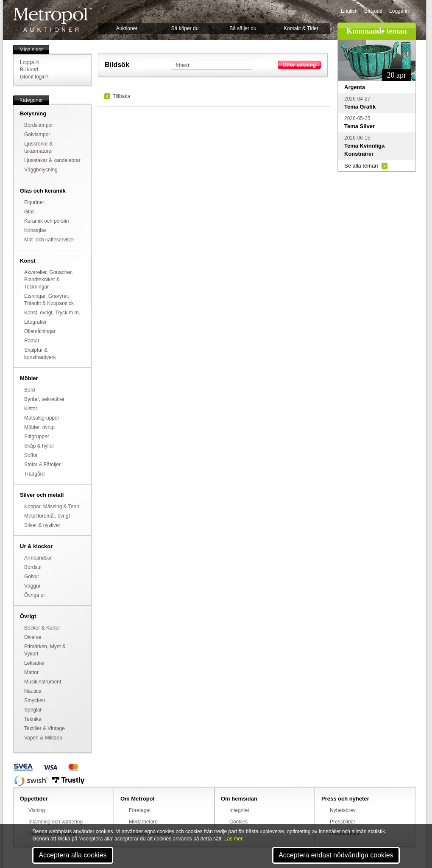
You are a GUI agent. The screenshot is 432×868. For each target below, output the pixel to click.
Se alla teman (361, 166)
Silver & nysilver (42, 525)
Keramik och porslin (46, 221)
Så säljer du (243, 28)
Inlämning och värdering (56, 822)
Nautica (33, 691)
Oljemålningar (40, 331)
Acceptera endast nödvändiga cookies (336, 855)
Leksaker (35, 663)
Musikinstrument (43, 682)
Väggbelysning (41, 170)
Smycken (35, 700)
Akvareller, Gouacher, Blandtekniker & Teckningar (49, 280)
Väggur (32, 586)
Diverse (33, 637)
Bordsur (33, 567)
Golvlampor (37, 134)
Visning (37, 810)
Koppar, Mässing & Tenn (52, 507)
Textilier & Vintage (45, 728)
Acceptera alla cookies (72, 855)
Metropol (52, 20)
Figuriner (34, 202)
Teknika (33, 719)
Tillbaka (121, 96)
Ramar (32, 341)
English (349, 11)
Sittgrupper (37, 437)
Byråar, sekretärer (44, 399)
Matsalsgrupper (42, 418)
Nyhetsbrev (343, 810)
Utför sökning (299, 65)
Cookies (238, 822)
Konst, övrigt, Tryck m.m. (52, 313)
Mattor (31, 672)
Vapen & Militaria (43, 738)
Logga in (399, 11)
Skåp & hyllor (39, 446)
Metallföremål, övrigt (47, 516)
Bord (29, 390)
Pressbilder (343, 822)
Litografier (35, 322)
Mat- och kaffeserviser (49, 240)
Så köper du (185, 28)
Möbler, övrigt (39, 427)
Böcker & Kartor (42, 628)
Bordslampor (39, 125)
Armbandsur (38, 558)
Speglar (33, 710)
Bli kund (373, 11)
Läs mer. (234, 839)
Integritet (239, 810)
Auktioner (127, 28)
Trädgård (34, 474)
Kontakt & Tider (301, 28)
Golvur (32, 577)
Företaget (140, 810)
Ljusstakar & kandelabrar (52, 160)
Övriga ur (35, 595)
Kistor (31, 409)
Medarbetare (143, 822)
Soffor (31, 455)
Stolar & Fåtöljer (42, 465)
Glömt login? (34, 77)
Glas (29, 212)
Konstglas (35, 230)
